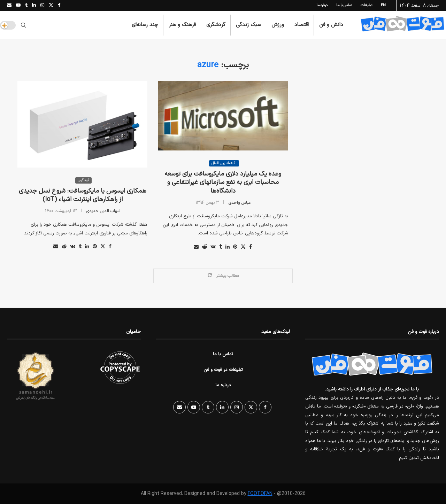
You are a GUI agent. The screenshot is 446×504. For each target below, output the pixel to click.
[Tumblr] (26, 6)
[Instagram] (42, 6)
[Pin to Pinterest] (95, 247)
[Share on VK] (73, 247)
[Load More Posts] (223, 276)
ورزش (278, 25)
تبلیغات (366, 5)
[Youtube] (18, 6)
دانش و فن (331, 25)
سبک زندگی (248, 25)
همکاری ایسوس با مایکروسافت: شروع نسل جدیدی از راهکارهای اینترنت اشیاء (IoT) (83, 195)
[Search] (23, 25)
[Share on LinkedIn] (87, 247)
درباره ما (322, 5)
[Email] (9, 6)
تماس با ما (344, 5)
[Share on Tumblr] (80, 247)
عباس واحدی (240, 203)
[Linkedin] (34, 6)
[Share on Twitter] (103, 247)
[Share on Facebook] (110, 247)
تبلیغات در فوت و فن (223, 370)
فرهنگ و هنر (182, 25)
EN (383, 5)
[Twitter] (51, 6)
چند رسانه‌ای (145, 25)
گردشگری (216, 25)
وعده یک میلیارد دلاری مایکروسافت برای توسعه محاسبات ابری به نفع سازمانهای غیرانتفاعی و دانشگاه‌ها (223, 183)
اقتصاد (302, 25)
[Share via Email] (56, 247)
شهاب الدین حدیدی (103, 211)
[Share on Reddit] (64, 247)
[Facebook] (59, 6)
